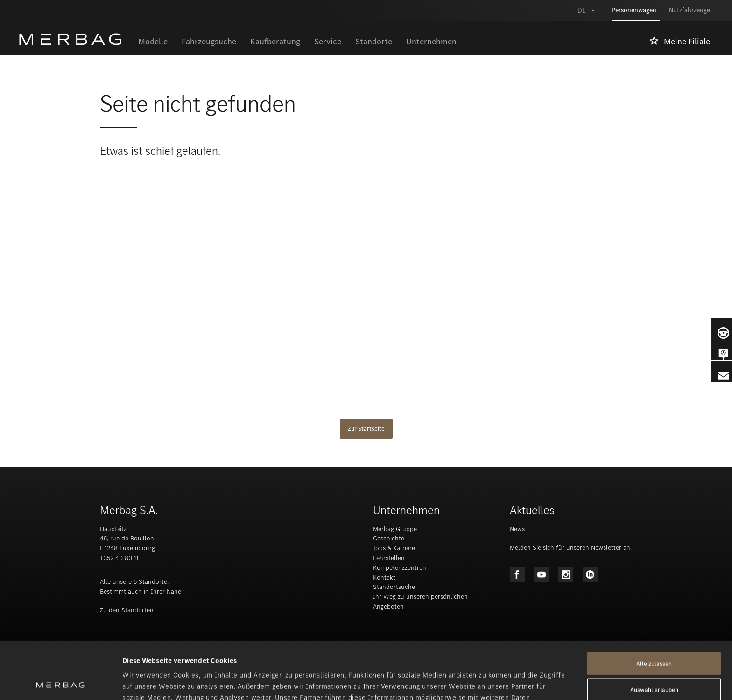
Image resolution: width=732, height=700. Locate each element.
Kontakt (384, 577)
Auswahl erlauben (654, 633)
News (517, 529)
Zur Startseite (366, 429)
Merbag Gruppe (395, 529)
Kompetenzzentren (400, 568)
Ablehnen (654, 659)
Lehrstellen (389, 558)
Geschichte (389, 538)
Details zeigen (493, 682)
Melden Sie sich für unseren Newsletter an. (571, 548)
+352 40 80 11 (119, 558)
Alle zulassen (654, 606)
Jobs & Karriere (394, 548)
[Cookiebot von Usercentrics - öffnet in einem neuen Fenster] (60, 682)
